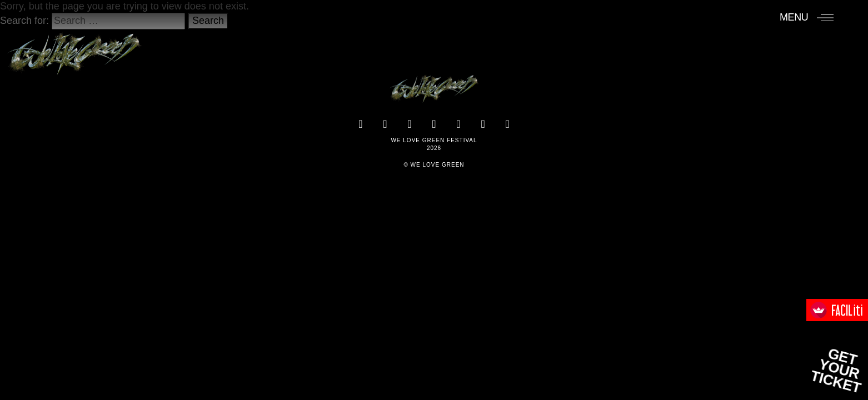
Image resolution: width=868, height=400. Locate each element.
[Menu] (807, 17)
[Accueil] (74, 48)
